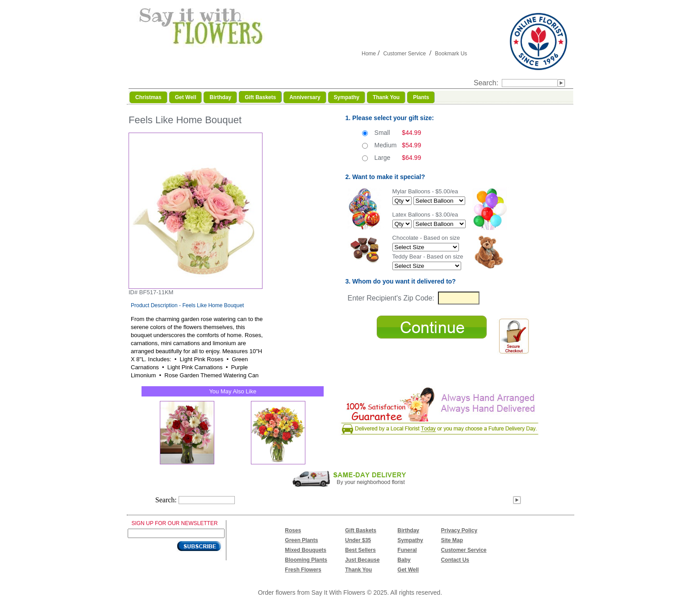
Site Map (452, 540)
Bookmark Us (451, 54)
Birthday (408, 530)
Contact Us (455, 560)
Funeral (407, 550)
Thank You (358, 570)
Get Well (408, 570)
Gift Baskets (361, 530)
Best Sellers (360, 550)
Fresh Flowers (303, 570)
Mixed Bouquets (306, 550)
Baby (404, 560)
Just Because (362, 560)
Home (369, 54)
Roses (293, 530)
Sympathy (410, 540)
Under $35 (358, 540)
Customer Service (404, 54)
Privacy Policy (459, 530)
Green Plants (301, 540)
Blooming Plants (306, 560)
